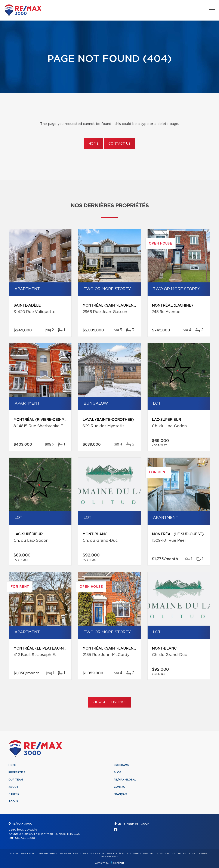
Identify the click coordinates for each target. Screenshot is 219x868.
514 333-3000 (25, 838)
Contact (120, 787)
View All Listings (109, 702)
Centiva (117, 863)
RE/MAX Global (125, 780)
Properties (17, 772)
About (13, 787)
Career (14, 794)
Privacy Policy (166, 854)
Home (94, 144)
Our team (16, 780)
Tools (13, 801)
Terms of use (186, 854)
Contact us (119, 144)
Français (120, 794)
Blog (118, 772)
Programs (121, 765)
